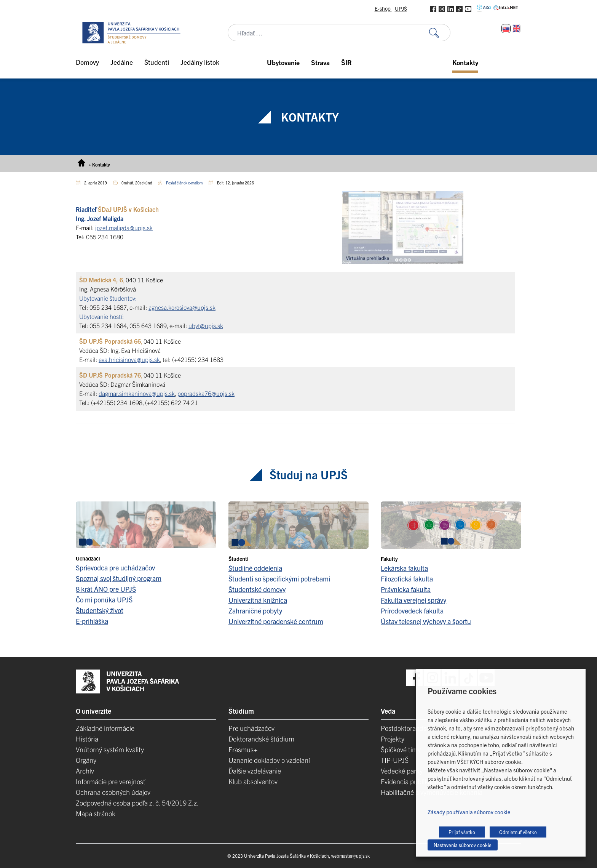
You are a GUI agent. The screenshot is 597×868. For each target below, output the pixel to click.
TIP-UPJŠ (395, 760)
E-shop (383, 8)
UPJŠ (401, 8)
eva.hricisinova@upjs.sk (129, 359)
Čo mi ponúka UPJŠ (104, 600)
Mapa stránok (96, 813)
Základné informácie (105, 728)
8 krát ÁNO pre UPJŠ (106, 589)
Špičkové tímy (401, 749)
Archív (85, 771)
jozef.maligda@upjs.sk (124, 227)
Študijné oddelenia (255, 568)
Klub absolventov (253, 781)
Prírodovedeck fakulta (412, 611)
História (87, 739)
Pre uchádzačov (251, 728)
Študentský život (100, 610)
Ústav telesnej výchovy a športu (426, 621)
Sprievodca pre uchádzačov (115, 568)
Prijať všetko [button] (462, 832)
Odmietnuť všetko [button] (518, 832)
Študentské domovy (257, 589)
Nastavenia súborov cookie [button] (463, 845)
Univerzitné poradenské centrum (276, 621)
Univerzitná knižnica (258, 600)
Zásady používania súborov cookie (469, 812)
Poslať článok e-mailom (184, 183)
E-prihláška (92, 621)
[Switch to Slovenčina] (506, 29)
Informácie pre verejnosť (111, 781)
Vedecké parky (402, 771)
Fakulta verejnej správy (413, 600)
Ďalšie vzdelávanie (255, 771)
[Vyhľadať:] (440, 33)
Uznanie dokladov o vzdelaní (269, 760)
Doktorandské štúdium (261, 739)
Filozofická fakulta (407, 579)
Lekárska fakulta (404, 568)
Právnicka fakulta (406, 589)
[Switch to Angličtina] (516, 29)
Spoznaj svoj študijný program (119, 578)
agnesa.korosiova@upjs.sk (182, 307)
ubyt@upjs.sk (206, 325)
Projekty (393, 739)
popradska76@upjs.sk (206, 393)
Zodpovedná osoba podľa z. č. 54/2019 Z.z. (137, 803)
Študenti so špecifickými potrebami (279, 579)
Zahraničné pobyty (255, 611)
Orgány (86, 760)
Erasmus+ (243, 749)
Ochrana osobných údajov (113, 792)
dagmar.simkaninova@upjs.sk (137, 393)
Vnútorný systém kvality (110, 749)
